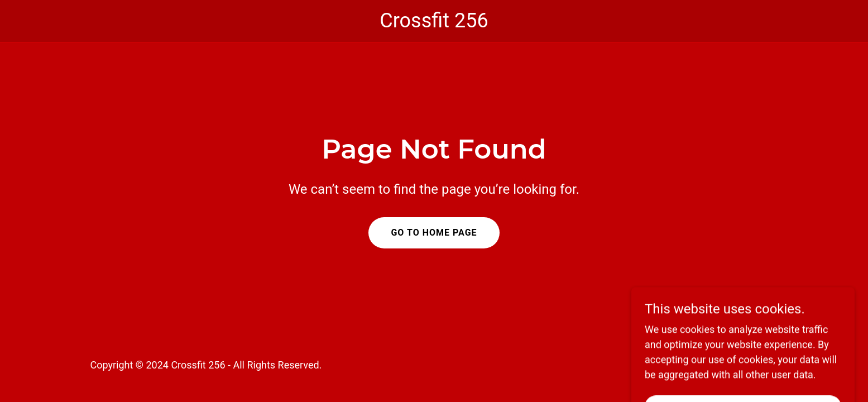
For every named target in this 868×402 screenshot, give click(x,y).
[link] (434, 24)
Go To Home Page (434, 233)
